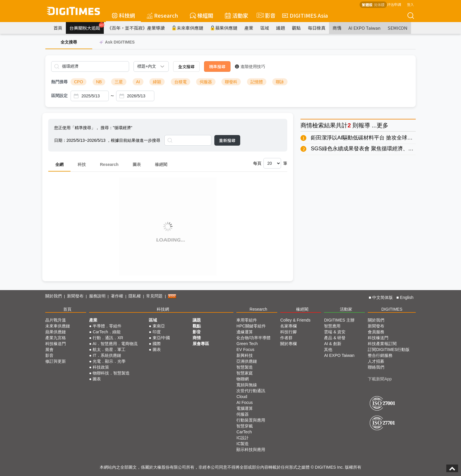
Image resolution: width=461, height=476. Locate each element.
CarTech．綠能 (106, 332)
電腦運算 (245, 408)
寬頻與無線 (247, 385)
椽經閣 (202, 15)
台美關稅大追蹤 (87, 26)
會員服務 (376, 332)
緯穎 (157, 82)
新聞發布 (75, 296)
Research (162, 15)
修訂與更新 (56, 361)
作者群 (286, 338)
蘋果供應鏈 (224, 28)
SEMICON (397, 28)
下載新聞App (380, 379)
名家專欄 (288, 326)
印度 (157, 332)
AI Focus (244, 402)
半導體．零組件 (107, 326)
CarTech (244, 432)
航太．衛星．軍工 (109, 349)
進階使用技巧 (250, 66)
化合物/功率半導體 (253, 338)
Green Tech (247, 344)
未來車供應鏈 (187, 28)
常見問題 (154, 296)
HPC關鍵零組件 (251, 326)
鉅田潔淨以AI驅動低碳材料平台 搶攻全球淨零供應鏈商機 (378, 138)
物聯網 (243, 379)
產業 (249, 28)
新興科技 (245, 355)
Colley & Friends (295, 320)
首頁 (58, 28)
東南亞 (159, 326)
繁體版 (367, 5)
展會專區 (201, 344)
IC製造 (243, 444)
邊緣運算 (245, 332)
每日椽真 (317, 28)
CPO (78, 82)
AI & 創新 (333, 344)
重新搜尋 (227, 140)
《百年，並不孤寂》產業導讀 (136, 28)
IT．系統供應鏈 (107, 355)
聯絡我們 (376, 367)
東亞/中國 (161, 338)
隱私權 (135, 296)
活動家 (237, 15)
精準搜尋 (217, 66)
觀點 (296, 28)
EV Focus (245, 349)
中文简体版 (383, 297)
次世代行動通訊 (251, 391)
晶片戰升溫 (56, 320)
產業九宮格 (56, 338)
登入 (410, 4)
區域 (265, 28)
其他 (328, 349)
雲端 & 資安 (335, 332)
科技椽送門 (56, 344)
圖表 (137, 164)
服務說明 (97, 296)
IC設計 (243, 438)
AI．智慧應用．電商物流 (115, 344)
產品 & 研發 (335, 338)
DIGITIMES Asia (305, 15)
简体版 (379, 5)
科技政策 (101, 367)
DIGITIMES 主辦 (339, 320)
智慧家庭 (245, 373)
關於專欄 (288, 344)
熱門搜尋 (59, 82)
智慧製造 (245, 367)
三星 (119, 82)
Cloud (242, 397)
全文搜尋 (186, 66)
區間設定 (59, 96)
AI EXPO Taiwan (364, 28)
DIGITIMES (392, 309)
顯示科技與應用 (251, 450)
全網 (59, 164)
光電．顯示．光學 (109, 361)
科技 (82, 164)
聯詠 (280, 82)
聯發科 (231, 82)
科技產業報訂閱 (382, 344)
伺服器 (206, 82)
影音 (265, 15)
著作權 (117, 296)
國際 (157, 344)
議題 (280, 28)
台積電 (181, 82)
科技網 (123, 15)
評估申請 (394, 4)
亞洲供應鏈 (247, 361)
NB (99, 82)
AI (138, 82)
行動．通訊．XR (108, 338)
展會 (49, 349)
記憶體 (257, 82)
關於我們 (54, 296)
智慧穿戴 (245, 426)
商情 (337, 28)
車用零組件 (247, 320)
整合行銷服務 (380, 355)
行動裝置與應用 (251, 420)
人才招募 (376, 361)
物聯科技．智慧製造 (111, 373)
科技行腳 (288, 332)
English (407, 297)
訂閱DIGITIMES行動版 (389, 349)
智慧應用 (332, 326)
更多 (383, 125)
